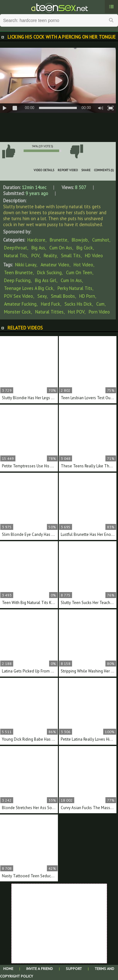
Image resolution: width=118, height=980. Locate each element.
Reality (50, 256)
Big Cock (85, 248)
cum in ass (71, 280)
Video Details (44, 170)
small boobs (63, 296)
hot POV (76, 312)
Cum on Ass (61, 248)
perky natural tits (75, 288)
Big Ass (38, 248)
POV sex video (19, 296)
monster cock (17, 312)
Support (74, 969)
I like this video (8, 151)
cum (100, 304)
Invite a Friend (39, 969)
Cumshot (101, 240)
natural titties (49, 312)
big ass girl (46, 280)
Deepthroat (16, 248)
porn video (99, 312)
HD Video (94, 256)
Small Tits (71, 256)
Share (86, 170)
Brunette (59, 240)
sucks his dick (78, 304)
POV (35, 256)
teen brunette (18, 272)
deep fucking (17, 280)
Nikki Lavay (26, 265)
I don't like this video (76, 151)
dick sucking (49, 272)
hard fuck (51, 304)
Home (8, 969)
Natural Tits (16, 256)
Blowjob (80, 240)
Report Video (68, 170)
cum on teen (79, 272)
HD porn (87, 296)
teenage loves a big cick (29, 288)
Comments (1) (104, 170)
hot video (83, 265)
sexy (42, 296)
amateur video (55, 265)
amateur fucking (20, 304)
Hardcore (36, 240)
